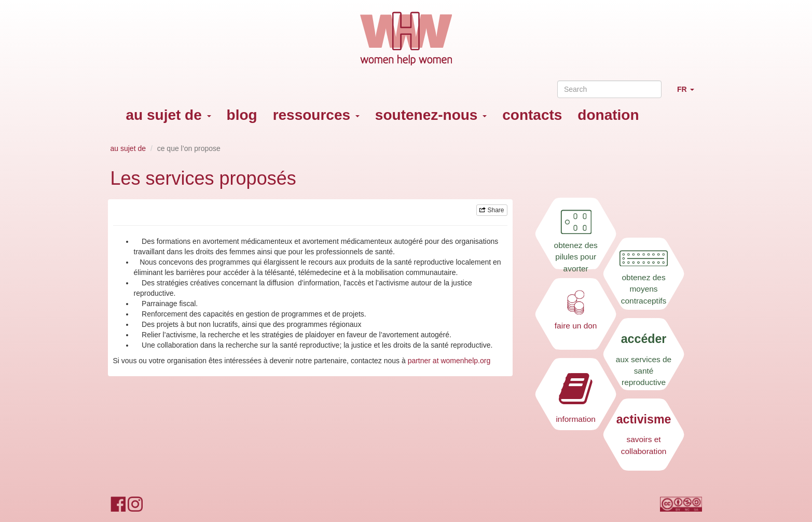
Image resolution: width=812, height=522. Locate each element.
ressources (316, 115)
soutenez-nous (431, 115)
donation (608, 115)
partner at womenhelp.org (449, 361)
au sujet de (169, 115)
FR (690, 94)
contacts (532, 115)
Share (492, 210)
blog (242, 115)
